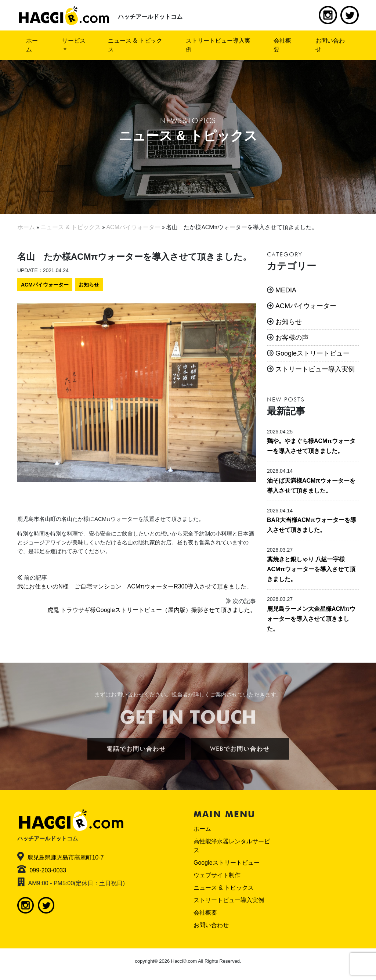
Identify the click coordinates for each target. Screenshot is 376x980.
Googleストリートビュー (312, 353)
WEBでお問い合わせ (240, 749)
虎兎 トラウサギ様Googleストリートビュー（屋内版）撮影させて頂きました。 (152, 610)
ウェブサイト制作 (217, 875)
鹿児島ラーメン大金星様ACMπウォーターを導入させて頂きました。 (311, 619)
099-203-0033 (48, 870)
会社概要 (282, 45)
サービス (74, 41)
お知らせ (89, 285)
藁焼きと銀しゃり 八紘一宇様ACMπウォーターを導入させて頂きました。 (311, 569)
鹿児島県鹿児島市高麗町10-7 (65, 857)
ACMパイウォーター (45, 285)
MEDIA (286, 290)
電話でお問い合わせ (136, 749)
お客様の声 (292, 338)
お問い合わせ (330, 45)
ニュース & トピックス (135, 45)
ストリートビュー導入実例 (218, 45)
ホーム (32, 45)
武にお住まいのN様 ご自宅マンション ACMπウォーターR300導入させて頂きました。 (135, 586)
